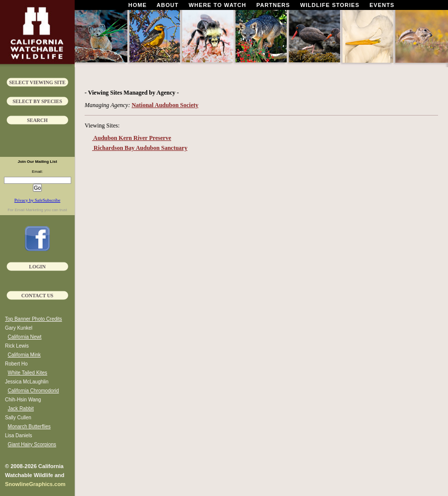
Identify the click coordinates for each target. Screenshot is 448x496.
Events (382, 5)
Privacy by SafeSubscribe (37, 200)
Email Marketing (29, 210)
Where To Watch (218, 5)
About (168, 5)
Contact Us (37, 296)
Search (37, 120)
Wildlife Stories (330, 5)
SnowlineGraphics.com (35, 484)
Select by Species (37, 101)
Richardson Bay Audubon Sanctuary (140, 148)
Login (37, 267)
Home (138, 5)
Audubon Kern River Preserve (132, 138)
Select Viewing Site (37, 82)
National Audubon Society (165, 105)
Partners (273, 5)
